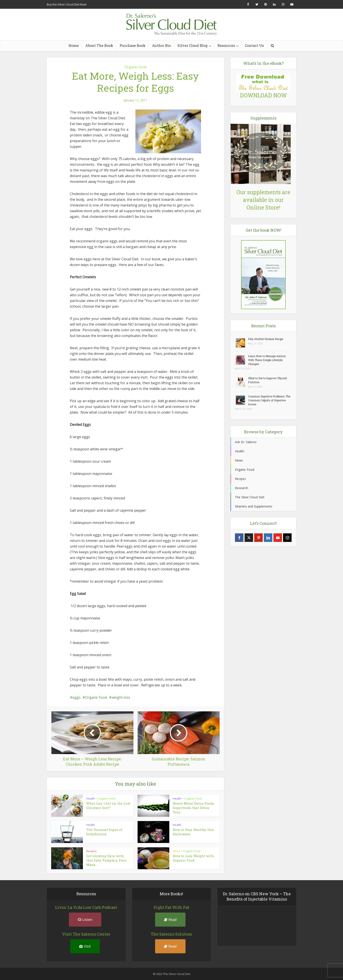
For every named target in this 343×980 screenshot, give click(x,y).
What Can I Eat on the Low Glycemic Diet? (108, 806)
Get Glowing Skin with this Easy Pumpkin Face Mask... (106, 860)
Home (74, 45)
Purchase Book (133, 45)
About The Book (99, 45)
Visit (85, 946)
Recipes (91, 851)
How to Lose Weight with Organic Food (193, 858)
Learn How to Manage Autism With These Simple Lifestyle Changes (267, 360)
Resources (226, 45)
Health (91, 798)
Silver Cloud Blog (192, 45)
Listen (85, 920)
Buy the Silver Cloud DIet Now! (67, 4)
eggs (76, 697)
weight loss (121, 697)
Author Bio (161, 45)
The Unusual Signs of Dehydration (104, 832)
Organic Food (135, 67)
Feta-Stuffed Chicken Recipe (266, 339)
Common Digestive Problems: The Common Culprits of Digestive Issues (269, 400)
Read (170, 920)
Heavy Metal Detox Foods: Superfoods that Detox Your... (194, 808)
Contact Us (254, 45)
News (176, 851)
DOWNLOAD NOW (263, 95)
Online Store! (263, 207)
